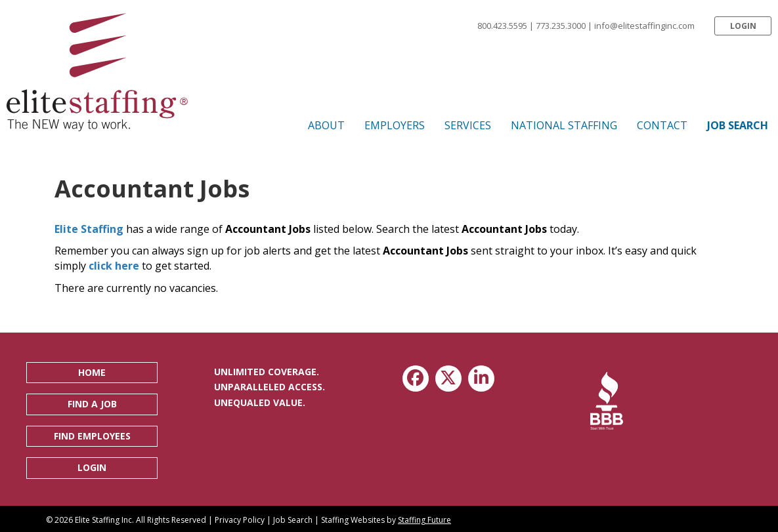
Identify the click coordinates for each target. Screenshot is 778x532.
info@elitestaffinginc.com (644, 26)
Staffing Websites (353, 520)
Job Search (293, 520)
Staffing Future (424, 520)
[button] (743, 26)
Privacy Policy (240, 520)
